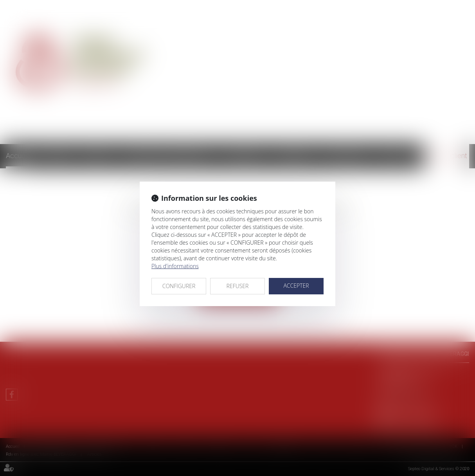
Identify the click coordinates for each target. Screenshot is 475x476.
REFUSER (238, 286)
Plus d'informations (175, 266)
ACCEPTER (296, 286)
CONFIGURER (179, 286)
